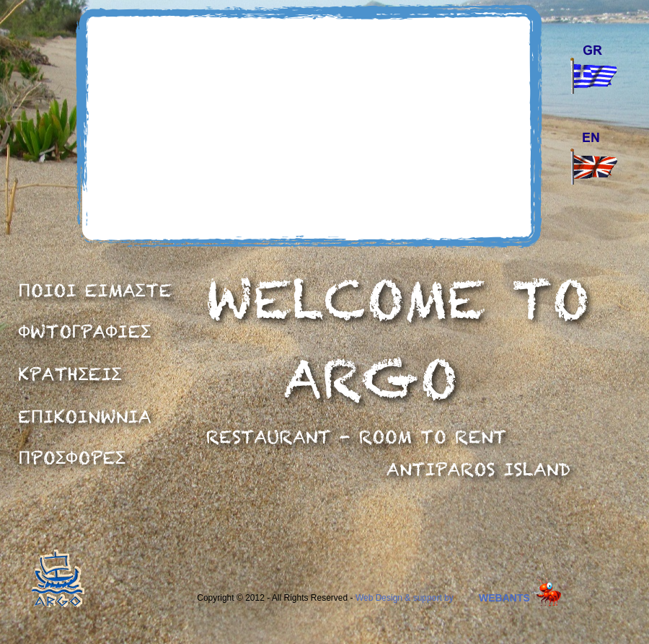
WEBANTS (504, 598)
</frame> (307, 127)
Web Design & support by (405, 598)
